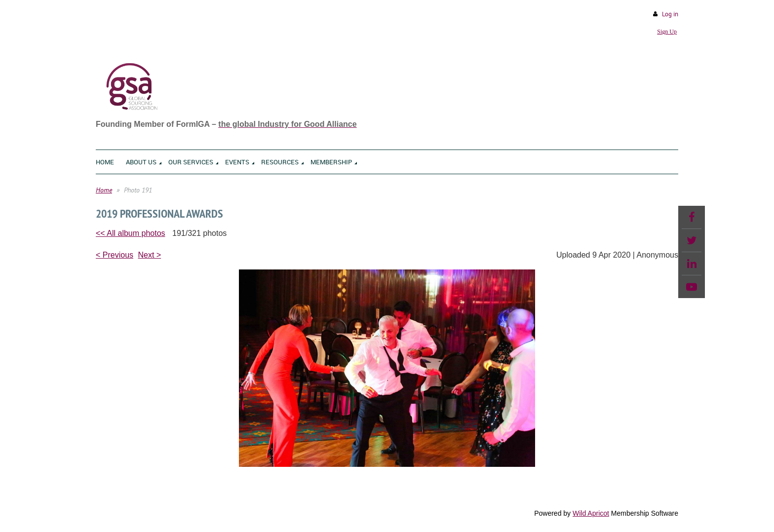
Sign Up (667, 32)
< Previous (115, 255)
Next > (150, 255)
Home (104, 190)
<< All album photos (131, 233)
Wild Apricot (591, 513)
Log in (670, 14)
